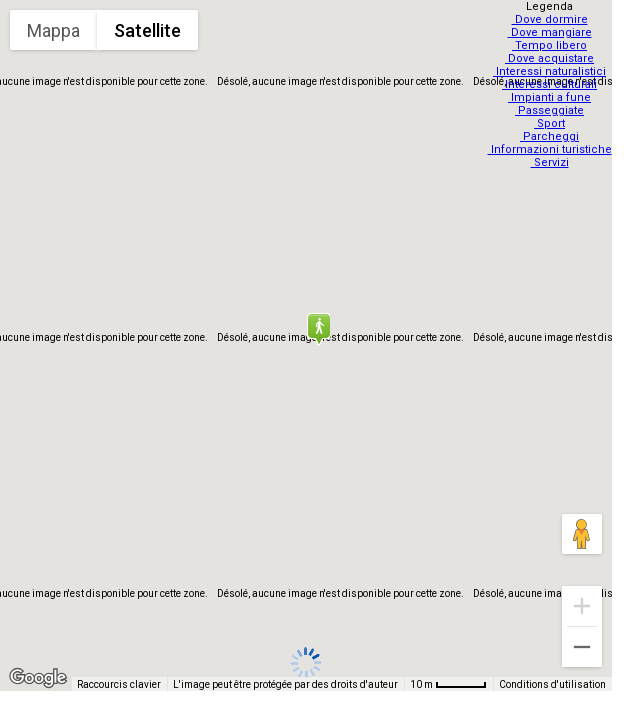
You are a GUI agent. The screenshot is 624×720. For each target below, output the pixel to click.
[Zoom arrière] (582, 647)
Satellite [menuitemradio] (147, 30)
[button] (318, 329)
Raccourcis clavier (119, 684)
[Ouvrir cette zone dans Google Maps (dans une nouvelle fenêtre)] (38, 678)
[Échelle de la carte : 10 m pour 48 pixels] (448, 684)
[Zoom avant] (582, 606)
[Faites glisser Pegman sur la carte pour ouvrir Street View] (582, 534)
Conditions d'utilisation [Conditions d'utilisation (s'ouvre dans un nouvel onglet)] (552, 684)
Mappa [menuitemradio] (53, 30)
